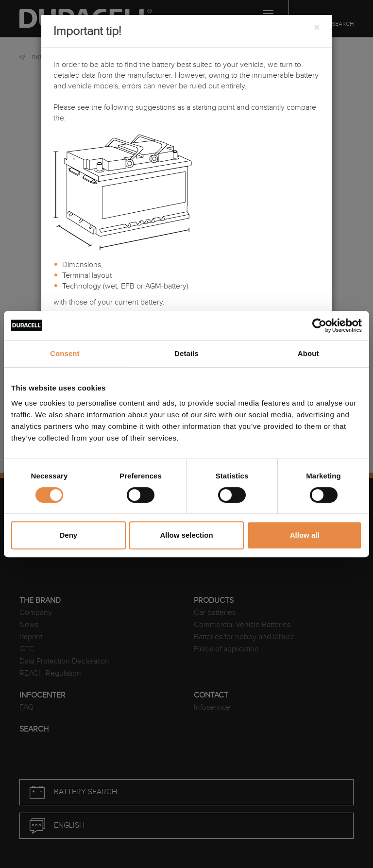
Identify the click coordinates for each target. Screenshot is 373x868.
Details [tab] (186, 353)
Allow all (305, 535)
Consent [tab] (65, 353)
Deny (68, 535)
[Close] (317, 28)
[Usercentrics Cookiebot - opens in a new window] (319, 325)
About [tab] (308, 353)
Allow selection (186, 535)
